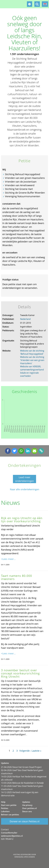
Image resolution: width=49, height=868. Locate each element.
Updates (26, 802)
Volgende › (25, 751)
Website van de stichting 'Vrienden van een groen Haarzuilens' (32, 360)
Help (3, 802)
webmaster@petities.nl (12, 836)
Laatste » (36, 751)
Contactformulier (9, 833)
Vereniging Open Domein (25, 857)
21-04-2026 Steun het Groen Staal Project (21, 767)
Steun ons (27, 811)
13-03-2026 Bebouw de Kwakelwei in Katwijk (22, 783)
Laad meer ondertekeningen (24, 479)
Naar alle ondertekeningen (25, 489)
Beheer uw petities (10, 815)
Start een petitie (9, 805)
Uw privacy (27, 805)
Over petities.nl (29, 808)
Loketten (5, 811)
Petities (5, 808)
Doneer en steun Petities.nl (25, 821)
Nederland (25, 319)
